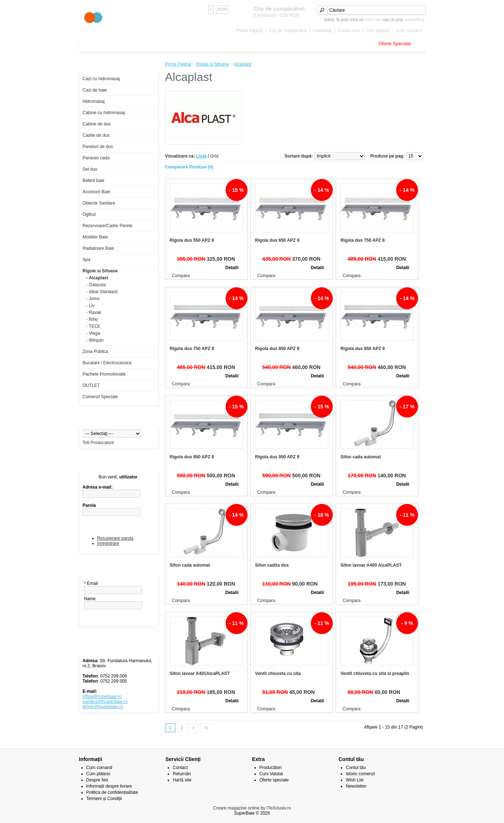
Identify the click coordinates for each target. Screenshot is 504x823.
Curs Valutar (271, 774)
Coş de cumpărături (288, 31)
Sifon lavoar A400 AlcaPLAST (371, 565)
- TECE (93, 326)
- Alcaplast (97, 278)
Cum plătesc (99, 774)
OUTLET (91, 385)
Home (91, 44)
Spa (87, 260)
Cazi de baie (119, 44)
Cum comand (409, 31)
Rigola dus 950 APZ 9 (277, 457)
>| (206, 728)
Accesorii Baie (228, 44)
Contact (180, 768)
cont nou (373, 20)
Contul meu (349, 31)
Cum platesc (378, 31)
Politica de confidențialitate (112, 792)
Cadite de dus (96, 135)
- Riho (92, 319)
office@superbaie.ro (102, 696)
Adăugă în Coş (195, 268)
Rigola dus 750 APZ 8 (363, 240)
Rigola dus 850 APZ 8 (277, 349)
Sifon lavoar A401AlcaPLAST (200, 673)
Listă (201, 156)
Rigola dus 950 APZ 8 (192, 457)
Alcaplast (243, 64)
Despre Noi (97, 780)
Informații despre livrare (109, 786)
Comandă (322, 31)
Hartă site (182, 780)
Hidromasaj (94, 101)
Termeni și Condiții (104, 799)
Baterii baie (193, 44)
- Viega (93, 333)
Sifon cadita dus (272, 565)
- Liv (91, 306)
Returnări (182, 774)
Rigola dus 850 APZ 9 (363, 349)
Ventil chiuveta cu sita (278, 673)
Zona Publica (95, 352)
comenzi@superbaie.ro (105, 702)
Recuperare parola (115, 538)
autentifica (414, 20)
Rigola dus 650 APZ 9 (277, 240)
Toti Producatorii (98, 443)
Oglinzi (89, 214)
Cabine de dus (156, 44)
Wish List (355, 780)
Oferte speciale (274, 780)
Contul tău (356, 768)
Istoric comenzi (360, 774)
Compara (181, 276)
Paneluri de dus (98, 147)
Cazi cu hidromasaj (101, 79)
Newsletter (356, 786)
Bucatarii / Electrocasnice (107, 363)
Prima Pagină (250, 31)
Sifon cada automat (361, 457)
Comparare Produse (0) (189, 167)
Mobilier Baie (311, 44)
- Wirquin (95, 340)
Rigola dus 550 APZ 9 (192, 240)
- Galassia (96, 285)
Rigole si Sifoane (352, 44)
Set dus (90, 169)
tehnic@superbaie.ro (103, 707)
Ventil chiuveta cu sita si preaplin (375, 673)
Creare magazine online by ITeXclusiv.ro (252, 808)
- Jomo (93, 299)
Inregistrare (108, 543)
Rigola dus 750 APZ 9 (192, 349)
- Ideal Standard (102, 292)
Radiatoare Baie (98, 248)
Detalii (232, 268)
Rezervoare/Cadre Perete (108, 226)
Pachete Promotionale (104, 374)
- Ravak (94, 312)
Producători (271, 768)
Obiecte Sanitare (271, 44)
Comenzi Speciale (100, 397)
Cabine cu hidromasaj (104, 113)
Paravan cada (96, 158)
